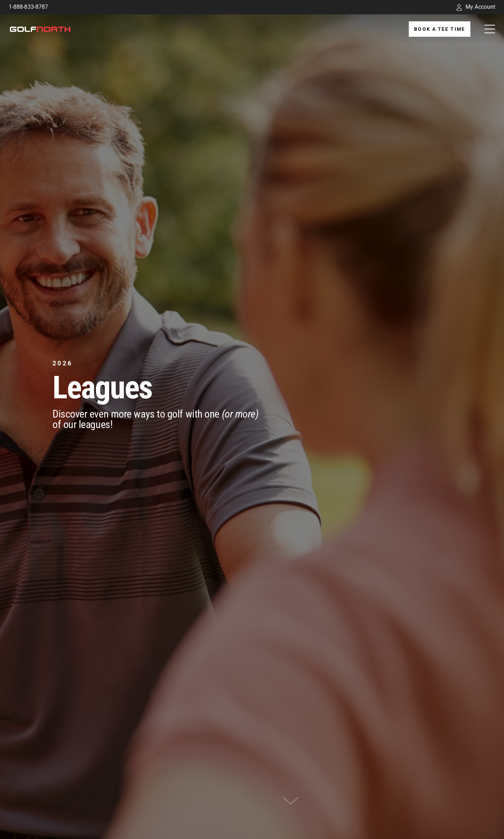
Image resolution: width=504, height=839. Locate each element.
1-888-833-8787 (28, 7)
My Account (476, 7)
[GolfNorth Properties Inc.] (40, 29)
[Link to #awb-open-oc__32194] (490, 29)
